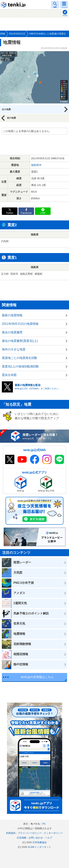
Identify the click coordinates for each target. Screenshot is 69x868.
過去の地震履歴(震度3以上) (20, 341)
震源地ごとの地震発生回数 (20, 358)
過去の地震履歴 (12, 332)
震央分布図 (9, 375)
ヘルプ (49, 838)
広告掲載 (22, 838)
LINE (43, 213)
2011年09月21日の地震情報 (20, 324)
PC (44, 824)
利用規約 (11, 833)
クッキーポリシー (53, 833)
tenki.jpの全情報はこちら (37, 677)
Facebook (26, 213)
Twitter (10, 213)
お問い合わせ (36, 838)
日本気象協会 (40, 842)
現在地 (65, 15)
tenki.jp (14, 5)
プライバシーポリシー (30, 833)
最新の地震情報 (12, 315)
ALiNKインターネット (40, 847)
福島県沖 (36, 165)
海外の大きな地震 (14, 349)
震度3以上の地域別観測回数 (20, 366)
